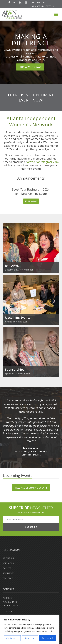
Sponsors (9, 573)
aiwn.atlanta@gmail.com (43, 162)
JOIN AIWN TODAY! (30, 67)
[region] (30, 630)
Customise (12, 638)
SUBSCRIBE (31, 527)
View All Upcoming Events (31, 488)
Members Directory (43, 6)
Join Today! (38, 3)
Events (7, 568)
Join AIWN (8, 563)
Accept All (47, 638)
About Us (8, 558)
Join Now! (31, 201)
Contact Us (10, 578)
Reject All (30, 638)
